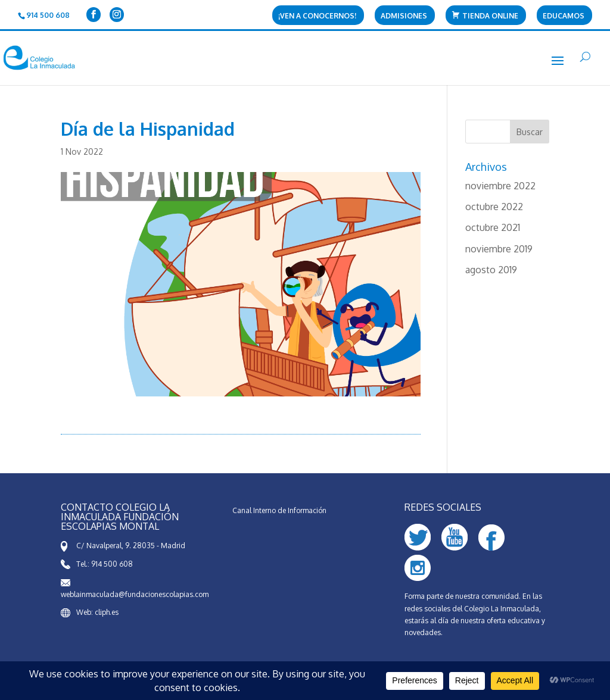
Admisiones (404, 16)
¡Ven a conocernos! (317, 16)
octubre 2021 (493, 227)
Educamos (564, 16)
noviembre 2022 (500, 186)
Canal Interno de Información (279, 510)
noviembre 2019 (499, 249)
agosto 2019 (491, 270)
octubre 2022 (494, 207)
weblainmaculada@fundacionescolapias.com (135, 594)
